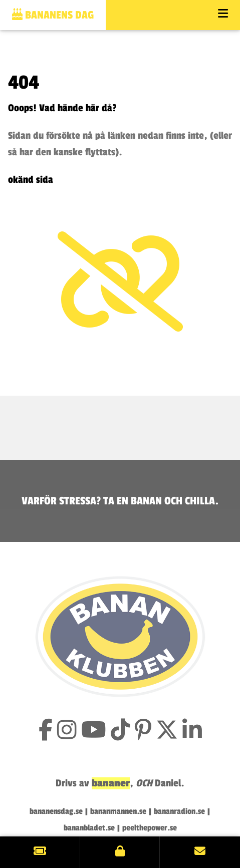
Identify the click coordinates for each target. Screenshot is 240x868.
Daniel (168, 783)
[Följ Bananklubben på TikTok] (121, 732)
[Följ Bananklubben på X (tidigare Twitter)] (167, 732)
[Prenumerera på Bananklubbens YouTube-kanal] (94, 732)
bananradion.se (179, 811)
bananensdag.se (56, 811)
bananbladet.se (89, 828)
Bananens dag (53, 15)
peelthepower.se (150, 828)
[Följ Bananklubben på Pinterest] (143, 732)
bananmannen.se (118, 811)
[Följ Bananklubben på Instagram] (67, 732)
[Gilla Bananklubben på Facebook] (46, 732)
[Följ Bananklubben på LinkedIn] (192, 732)
